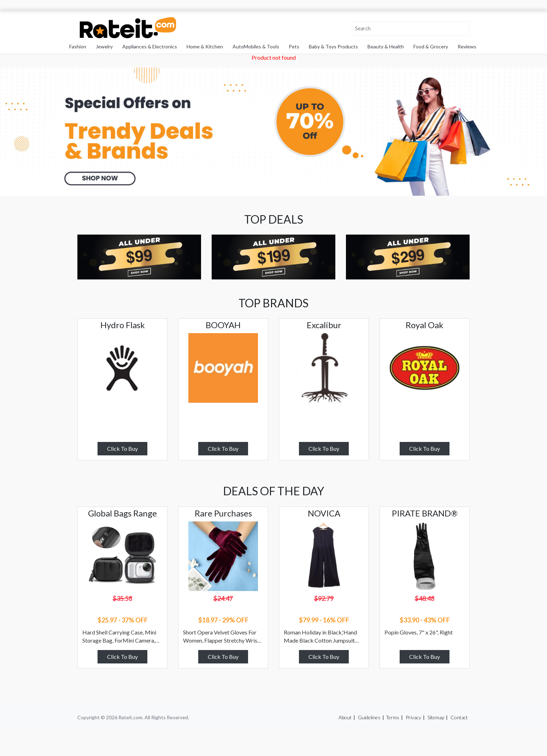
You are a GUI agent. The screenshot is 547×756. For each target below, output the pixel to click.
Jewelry (104, 46)
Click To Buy (122, 448)
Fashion (78, 46)
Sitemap (436, 717)
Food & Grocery (431, 46)
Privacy (413, 717)
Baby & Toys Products (333, 46)
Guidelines (369, 717)
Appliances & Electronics (150, 46)
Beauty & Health (386, 46)
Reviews (467, 46)
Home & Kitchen (205, 46)
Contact (459, 717)
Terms (393, 717)
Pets (294, 46)
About (345, 717)
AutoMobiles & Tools (256, 46)
